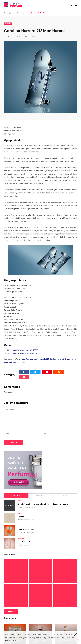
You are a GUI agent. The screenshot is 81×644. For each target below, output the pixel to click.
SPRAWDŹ (11, 612)
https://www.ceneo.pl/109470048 (25, 350)
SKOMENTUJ (13, 442)
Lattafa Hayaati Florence (28, 542)
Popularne (41, 496)
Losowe (65, 496)
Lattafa (21, 517)
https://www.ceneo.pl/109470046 (25, 353)
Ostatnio (16, 496)
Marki (20, 501)
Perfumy (20, 13)
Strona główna (9, 13)
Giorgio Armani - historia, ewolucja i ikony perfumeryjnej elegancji (43, 504)
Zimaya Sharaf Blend (26, 529)
